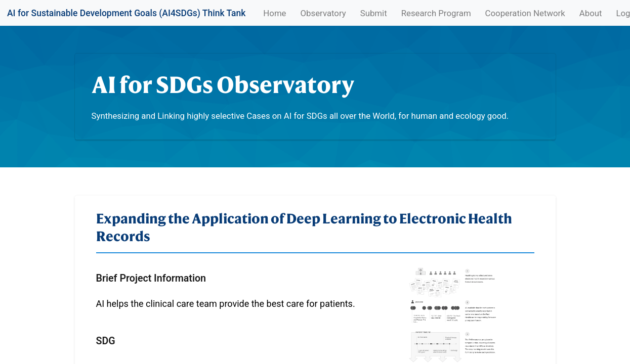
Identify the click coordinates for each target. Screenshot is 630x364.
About (591, 13)
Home (276, 13)
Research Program (436, 13)
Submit (374, 13)
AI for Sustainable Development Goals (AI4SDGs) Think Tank (126, 13)
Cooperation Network (525, 13)
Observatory (323, 13)
